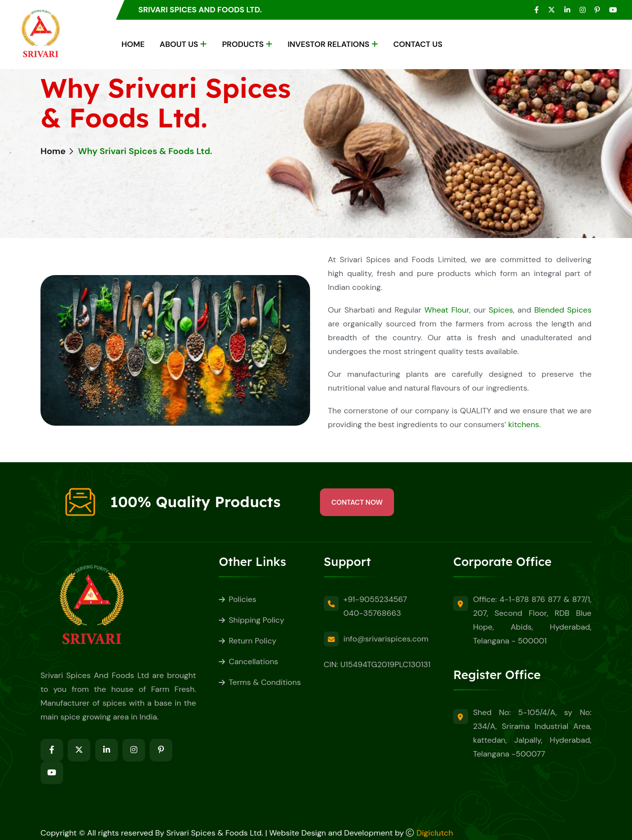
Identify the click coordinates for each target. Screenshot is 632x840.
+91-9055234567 (375, 599)
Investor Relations (328, 44)
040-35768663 (373, 613)
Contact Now (357, 502)
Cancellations (253, 661)
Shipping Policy (256, 620)
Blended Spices (563, 310)
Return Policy (252, 641)
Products (243, 44)
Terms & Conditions (265, 682)
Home (133, 44)
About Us (179, 44)
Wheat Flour (447, 310)
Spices (501, 310)
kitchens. (524, 424)
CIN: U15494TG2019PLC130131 (377, 664)
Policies (242, 599)
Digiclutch (435, 833)
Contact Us (418, 44)
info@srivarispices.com (386, 639)
